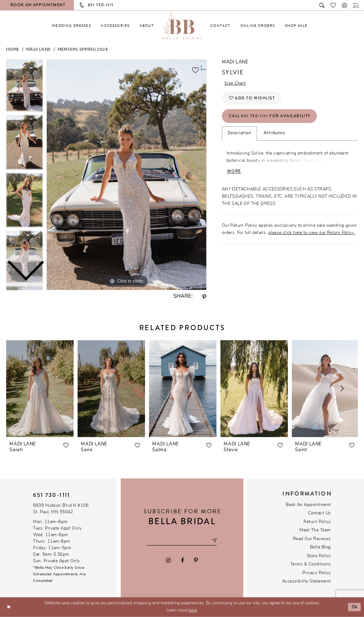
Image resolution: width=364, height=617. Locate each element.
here (193, 610)
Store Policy (319, 556)
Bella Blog (320, 547)
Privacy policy (317, 573)
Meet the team (315, 530)
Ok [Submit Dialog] (354, 607)
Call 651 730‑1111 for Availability (270, 116)
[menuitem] (71, 26)
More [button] (234, 171)
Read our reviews (312, 539)
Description (239, 134)
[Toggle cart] (356, 5)
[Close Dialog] (9, 607)
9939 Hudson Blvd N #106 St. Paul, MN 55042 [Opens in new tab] (61, 509)
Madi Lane (39, 50)
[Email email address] (182, 541)
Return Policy (317, 522)
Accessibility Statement (307, 581)
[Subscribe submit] (215, 541)
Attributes (274, 134)
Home (13, 50)
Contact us (320, 513)
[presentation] (40, 389)
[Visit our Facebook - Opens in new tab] (182, 560)
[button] (345, 5)
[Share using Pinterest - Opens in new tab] (204, 297)
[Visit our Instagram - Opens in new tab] (169, 560)
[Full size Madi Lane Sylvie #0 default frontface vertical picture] (127, 175)
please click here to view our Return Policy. (312, 233)
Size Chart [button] (235, 84)
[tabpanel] (127, 175)
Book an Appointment (308, 505)
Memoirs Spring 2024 (83, 50)
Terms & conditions (311, 564)
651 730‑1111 (51, 495)
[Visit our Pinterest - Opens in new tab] (196, 560)
